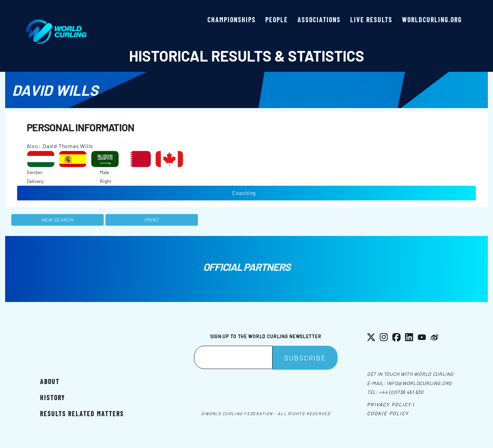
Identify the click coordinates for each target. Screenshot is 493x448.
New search (57, 220)
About (50, 381)
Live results (371, 19)
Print (152, 220)
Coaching (244, 193)
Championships (232, 19)
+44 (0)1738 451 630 (401, 392)
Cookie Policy (388, 413)
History (53, 397)
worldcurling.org (432, 19)
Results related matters (82, 413)
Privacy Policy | (391, 404)
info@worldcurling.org (419, 383)
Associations (319, 19)
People (277, 19)
